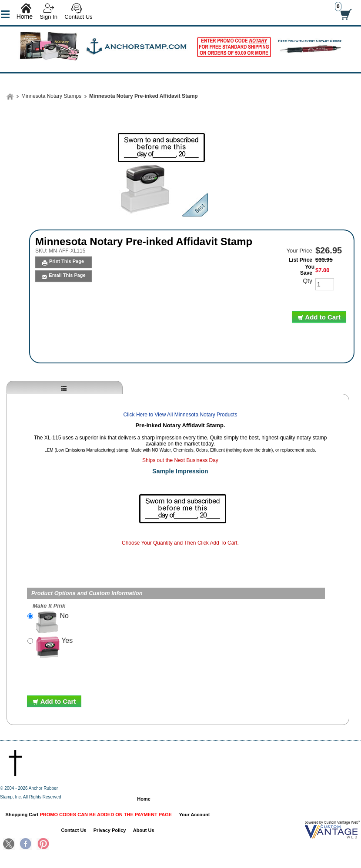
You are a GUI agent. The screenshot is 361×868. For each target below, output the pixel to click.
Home (25, 17)
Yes (54, 647)
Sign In (48, 17)
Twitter (9, 845)
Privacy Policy (110, 830)
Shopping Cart (89, 815)
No (52, 622)
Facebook (26, 845)
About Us (144, 830)
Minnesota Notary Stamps (51, 96)
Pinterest (43, 845)
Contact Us (78, 17)
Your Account (195, 815)
